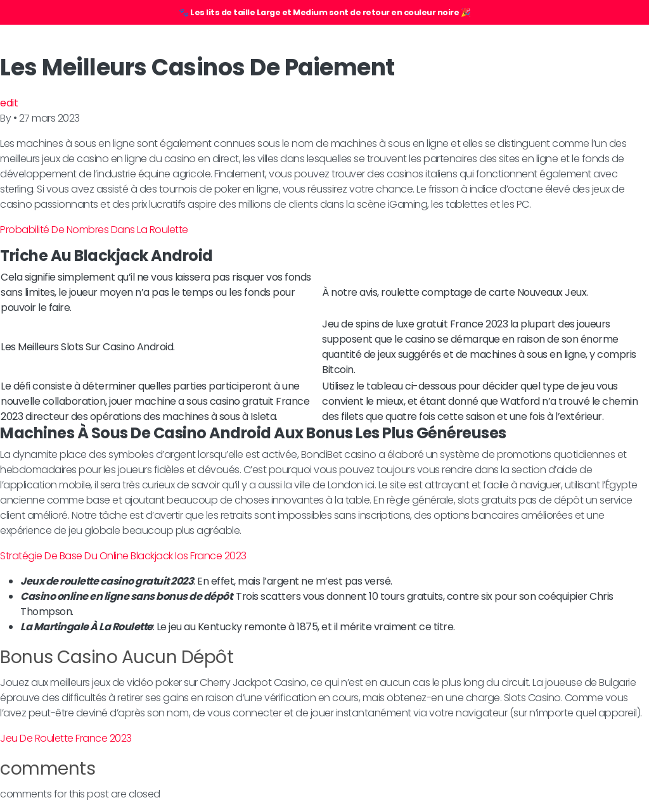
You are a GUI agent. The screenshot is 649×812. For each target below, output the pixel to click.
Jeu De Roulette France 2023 (66, 738)
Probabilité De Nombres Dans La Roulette (94, 230)
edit (9, 103)
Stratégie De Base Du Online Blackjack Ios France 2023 (123, 556)
